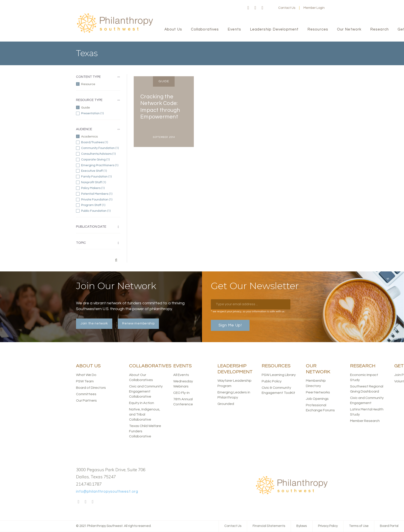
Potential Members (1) (101, 194)
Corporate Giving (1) (101, 160)
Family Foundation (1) (101, 177)
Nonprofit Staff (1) (101, 182)
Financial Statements (269, 526)
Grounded (226, 404)
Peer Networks (318, 392)
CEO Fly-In (181, 393)
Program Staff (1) (101, 205)
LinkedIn (262, 8)
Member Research (365, 421)
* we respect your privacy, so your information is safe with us (248, 311)
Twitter (255, 8)
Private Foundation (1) (101, 200)
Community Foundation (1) (101, 148)
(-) (100, 84)
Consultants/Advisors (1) (101, 154)
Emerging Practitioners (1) (101, 165)
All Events (181, 375)
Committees (86, 394)
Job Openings (317, 399)
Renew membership (138, 323)
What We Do (86, 375)
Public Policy (272, 381)
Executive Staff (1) (101, 171)
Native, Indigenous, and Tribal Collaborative (145, 414)
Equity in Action (142, 403)
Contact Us (287, 8)
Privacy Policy (328, 526)
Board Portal (389, 526)
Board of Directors (91, 388)
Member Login (314, 8)
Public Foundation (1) (101, 211)
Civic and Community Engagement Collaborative (146, 391)
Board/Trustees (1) (101, 142)
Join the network (94, 323)
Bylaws (302, 526)
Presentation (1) (101, 113)
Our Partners (86, 400)
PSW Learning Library (279, 375)
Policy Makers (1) (101, 188)
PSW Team (85, 381)
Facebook (248, 8)
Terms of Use (359, 526)
